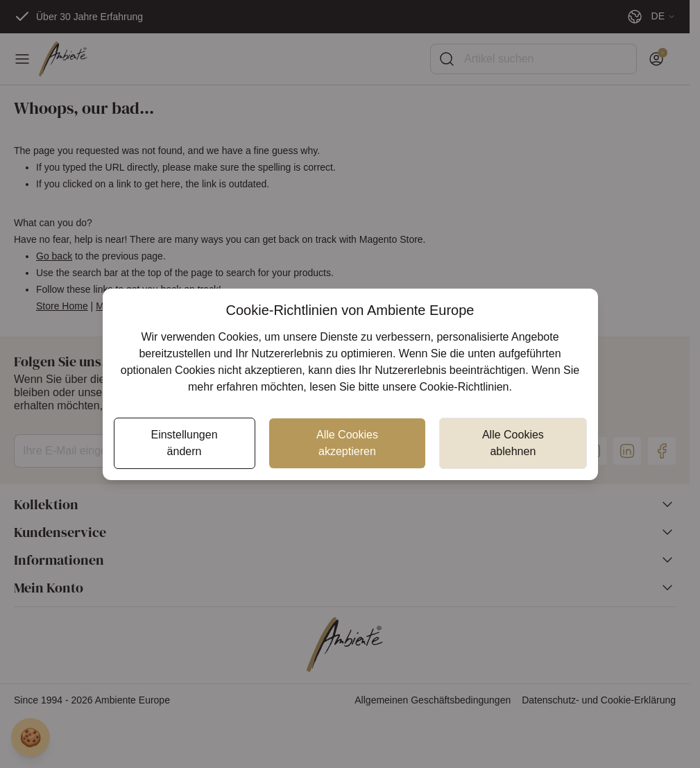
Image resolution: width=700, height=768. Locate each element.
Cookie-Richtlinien (464, 387)
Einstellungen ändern (184, 443)
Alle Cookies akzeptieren (347, 443)
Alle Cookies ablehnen (513, 443)
